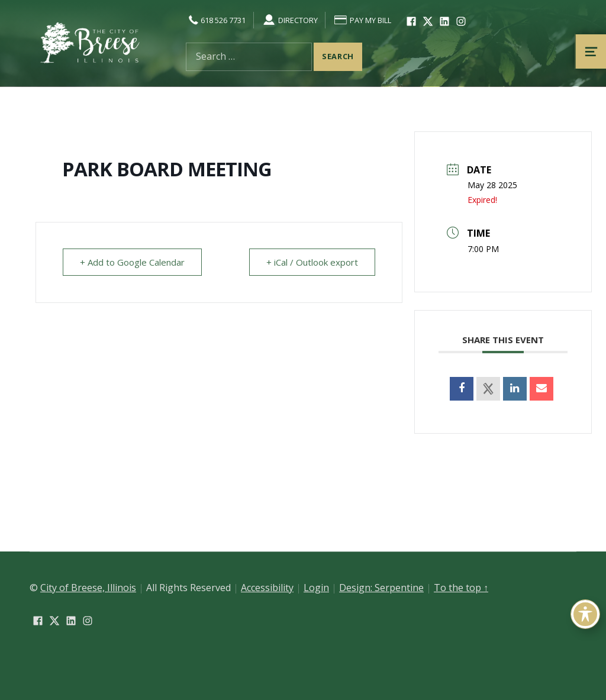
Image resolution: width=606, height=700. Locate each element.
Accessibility (267, 588)
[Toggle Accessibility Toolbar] (585, 614)
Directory (290, 20)
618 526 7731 (216, 20)
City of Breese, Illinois (88, 588)
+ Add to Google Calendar (132, 262)
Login (316, 588)
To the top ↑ (461, 588)
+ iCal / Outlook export (312, 262)
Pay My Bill (362, 20)
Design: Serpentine (381, 588)
